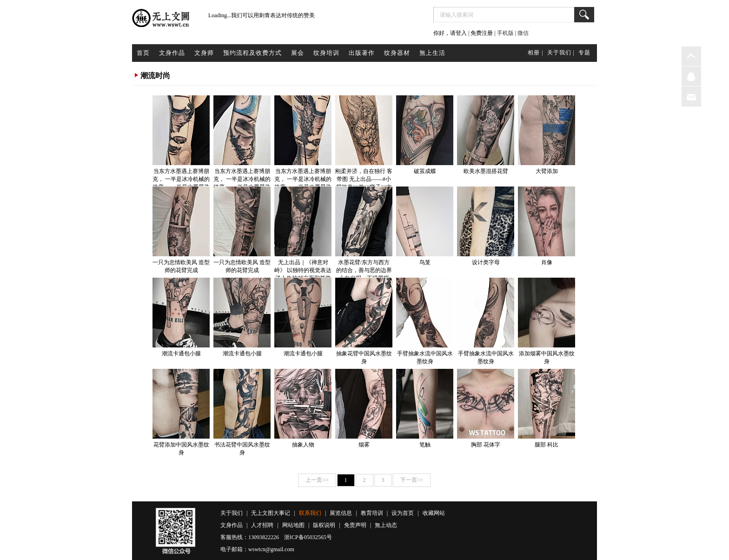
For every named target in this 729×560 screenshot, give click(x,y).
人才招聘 (262, 525)
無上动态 (386, 525)
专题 (584, 53)
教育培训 (372, 513)
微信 (523, 33)
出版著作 (362, 53)
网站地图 (293, 525)
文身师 (204, 53)
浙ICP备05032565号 (308, 537)
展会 (298, 53)
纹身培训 (326, 53)
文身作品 (172, 53)
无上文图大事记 (271, 513)
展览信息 (341, 513)
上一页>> (317, 480)
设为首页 (403, 513)
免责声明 (355, 525)
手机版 (505, 33)
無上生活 (432, 53)
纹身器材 (397, 53)
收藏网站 (434, 513)
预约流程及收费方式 (252, 53)
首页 (143, 53)
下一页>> (412, 480)
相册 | (535, 53)
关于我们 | (561, 53)
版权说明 (324, 525)
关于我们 (232, 513)
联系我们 (310, 513)
